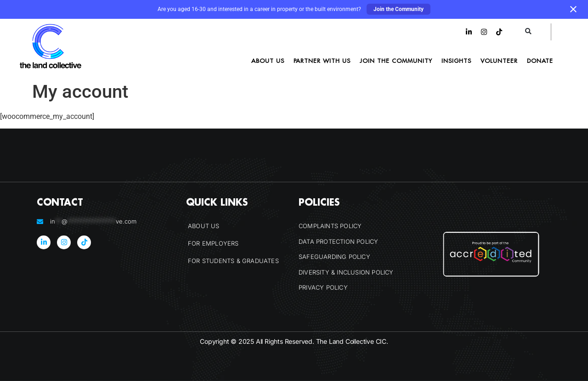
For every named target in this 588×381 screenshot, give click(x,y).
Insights (456, 61)
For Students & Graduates (233, 261)
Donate (540, 61)
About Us (268, 61)
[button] (529, 32)
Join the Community (399, 9)
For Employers (213, 243)
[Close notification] (573, 9)
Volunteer (499, 61)
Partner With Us (322, 61)
